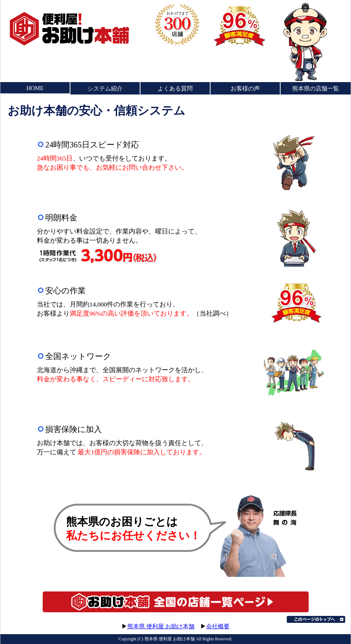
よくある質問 (175, 88)
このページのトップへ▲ (316, 619)
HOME (35, 88)
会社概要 (218, 626)
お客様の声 (245, 88)
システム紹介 (105, 88)
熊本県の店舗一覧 (316, 88)
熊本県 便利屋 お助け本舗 (161, 626)
